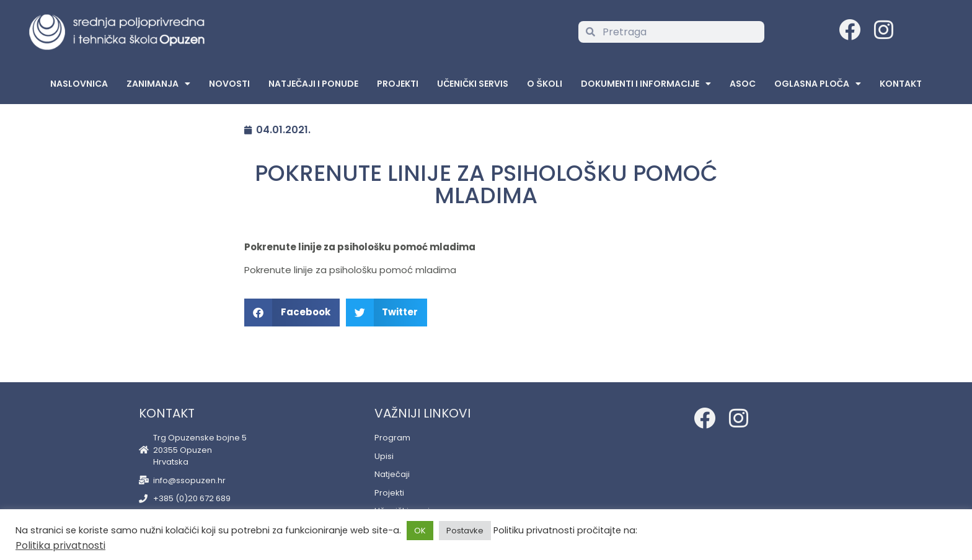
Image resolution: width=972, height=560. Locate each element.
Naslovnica (79, 84)
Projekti (398, 84)
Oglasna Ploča (818, 84)
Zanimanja (158, 84)
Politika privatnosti (60, 545)
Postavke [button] (465, 531)
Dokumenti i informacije (646, 84)
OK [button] (420, 531)
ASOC (743, 84)
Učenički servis (473, 84)
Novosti (229, 84)
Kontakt (901, 84)
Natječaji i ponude (313, 84)
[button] (292, 313)
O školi (544, 84)
